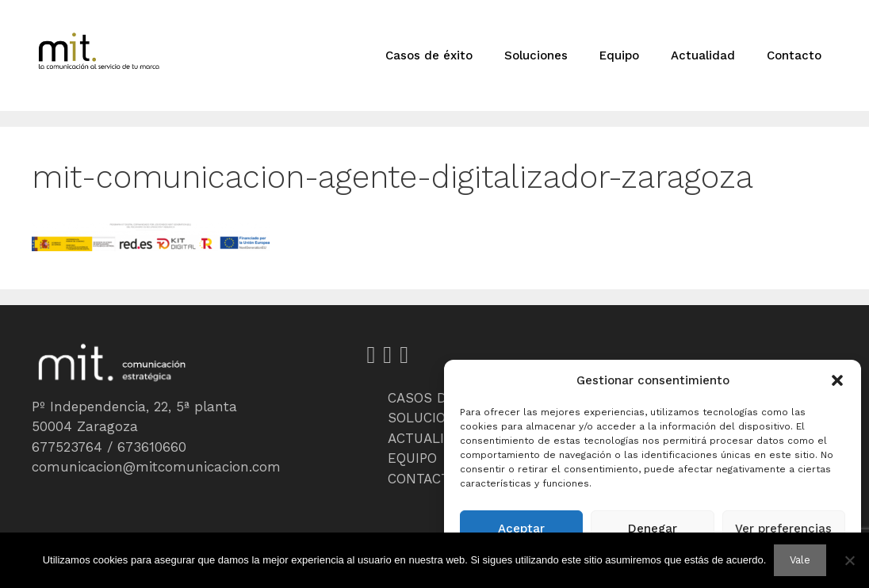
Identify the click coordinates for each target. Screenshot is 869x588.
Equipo (619, 55)
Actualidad (703, 55)
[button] (837, 380)
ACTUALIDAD (430, 438)
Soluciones (536, 55)
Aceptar (521, 529)
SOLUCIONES (431, 418)
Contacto (794, 55)
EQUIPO (412, 458)
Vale (800, 560)
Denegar (653, 529)
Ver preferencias (783, 529)
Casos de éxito (429, 55)
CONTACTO (423, 479)
